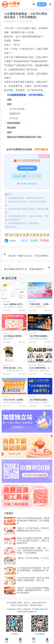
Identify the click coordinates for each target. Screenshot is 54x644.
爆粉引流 (42, 365)
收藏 (34, 240)
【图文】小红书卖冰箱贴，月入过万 (33, 558)
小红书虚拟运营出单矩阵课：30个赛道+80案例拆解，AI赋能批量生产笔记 (33, 570)
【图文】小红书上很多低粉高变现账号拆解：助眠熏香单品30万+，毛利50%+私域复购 (33, 590)
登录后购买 (27, 168)
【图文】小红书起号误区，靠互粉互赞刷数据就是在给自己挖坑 (33, 529)
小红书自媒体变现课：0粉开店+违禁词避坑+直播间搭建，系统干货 (33, 579)
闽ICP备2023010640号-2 (27, 612)
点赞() (44, 240)
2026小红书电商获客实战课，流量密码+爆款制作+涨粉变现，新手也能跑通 (33, 521)
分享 (25, 240)
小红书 (22, 21)
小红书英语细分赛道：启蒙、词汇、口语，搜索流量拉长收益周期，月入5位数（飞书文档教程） (33, 550)
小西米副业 (26, 609)
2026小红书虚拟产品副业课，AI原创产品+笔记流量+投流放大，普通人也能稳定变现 (33, 540)
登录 (42, 4)
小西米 (10, 241)
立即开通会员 (41, 149)
